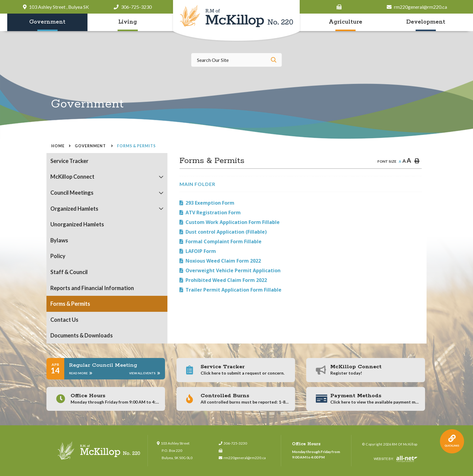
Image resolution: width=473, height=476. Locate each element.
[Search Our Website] (237, 60)
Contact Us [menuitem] (64, 320)
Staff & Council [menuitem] (69, 272)
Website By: (396, 459)
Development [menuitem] (426, 22)
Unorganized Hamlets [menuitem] (77, 224)
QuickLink (452, 441)
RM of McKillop (237, 21)
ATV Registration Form (213, 212)
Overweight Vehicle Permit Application (233, 270)
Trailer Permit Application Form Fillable (233, 290)
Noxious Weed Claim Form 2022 (223, 261)
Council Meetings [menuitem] (72, 193)
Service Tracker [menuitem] (69, 161)
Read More (81, 373)
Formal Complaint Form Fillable (224, 241)
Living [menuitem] (128, 22)
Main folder (197, 184)
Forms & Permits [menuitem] (70, 304)
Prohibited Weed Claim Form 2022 (226, 280)
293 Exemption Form (210, 203)
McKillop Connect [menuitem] (72, 177)
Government (91, 146)
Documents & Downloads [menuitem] (82, 335)
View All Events (145, 373)
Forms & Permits (136, 146)
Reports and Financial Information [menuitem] (92, 288)
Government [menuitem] (47, 22)
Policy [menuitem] (58, 256)
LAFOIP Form (201, 251)
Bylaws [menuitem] (59, 240)
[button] (161, 177)
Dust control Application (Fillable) (226, 232)
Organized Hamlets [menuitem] (74, 209)
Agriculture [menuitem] (346, 22)
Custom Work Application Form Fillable (233, 222)
